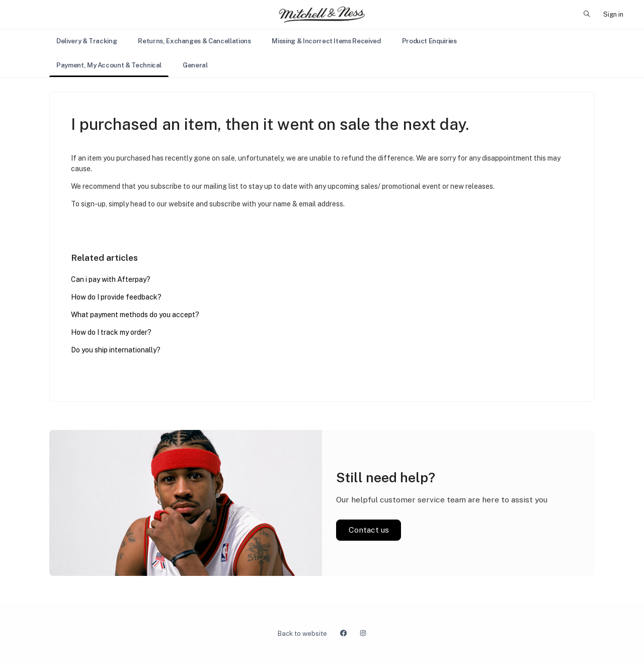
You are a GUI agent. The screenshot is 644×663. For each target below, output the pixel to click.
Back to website (302, 634)
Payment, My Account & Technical (109, 65)
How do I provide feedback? (116, 297)
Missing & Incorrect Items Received (326, 41)
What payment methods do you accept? (135, 315)
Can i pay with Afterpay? (111, 279)
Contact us (369, 530)
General (195, 65)
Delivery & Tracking (87, 41)
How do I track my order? (111, 332)
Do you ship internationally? (116, 350)
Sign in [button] (613, 14)
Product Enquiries (429, 41)
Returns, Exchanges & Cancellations (194, 41)
